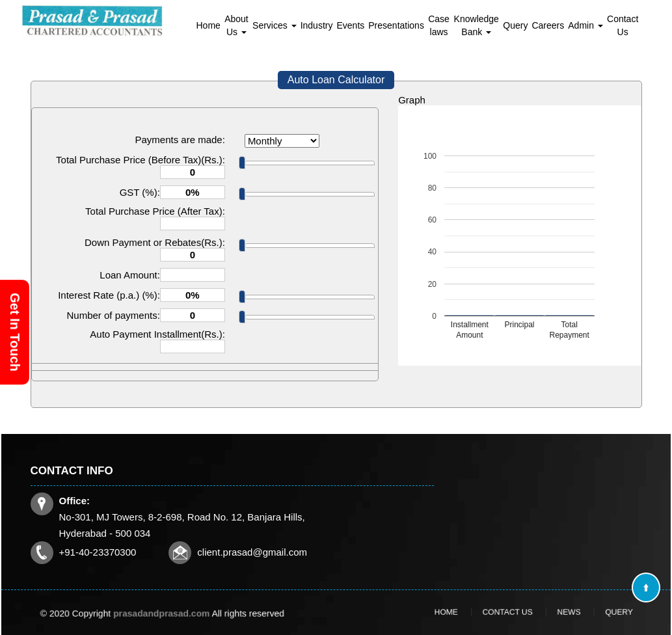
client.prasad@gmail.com (252, 552)
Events (350, 25)
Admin (585, 25)
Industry (317, 25)
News (556, 612)
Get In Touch (15, 332)
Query (515, 25)
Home (208, 25)
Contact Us (623, 25)
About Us (236, 25)
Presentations (396, 25)
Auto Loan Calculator (336, 80)
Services (275, 25)
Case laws (439, 25)
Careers (548, 25)
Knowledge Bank (477, 25)
